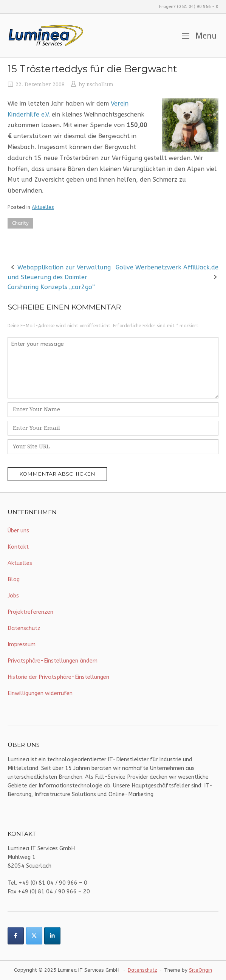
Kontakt (18, 547)
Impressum (22, 645)
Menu (199, 35)
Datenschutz (24, 628)
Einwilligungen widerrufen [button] (40, 693)
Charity (20, 223)
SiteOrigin (200, 970)
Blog (14, 579)
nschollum (100, 84)
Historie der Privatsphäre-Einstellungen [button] (58, 677)
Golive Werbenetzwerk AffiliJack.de (167, 267)
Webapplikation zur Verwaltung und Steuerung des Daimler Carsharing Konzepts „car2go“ (59, 277)
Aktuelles (43, 207)
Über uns (18, 531)
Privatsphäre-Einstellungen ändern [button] (53, 661)
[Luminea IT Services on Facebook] (16, 936)
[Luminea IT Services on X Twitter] (34, 936)
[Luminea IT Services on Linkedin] (52, 936)
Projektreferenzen (30, 612)
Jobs (13, 596)
